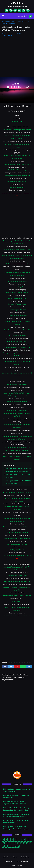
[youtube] (19, 10)
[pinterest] (17, 666)
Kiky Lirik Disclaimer (23, 861)
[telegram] (29, 666)
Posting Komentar (7, 36)
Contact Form (25, 857)
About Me (6, 857)
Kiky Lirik (17, 3)
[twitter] (15, 10)
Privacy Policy (10, 861)
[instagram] (23, 10)
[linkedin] (28, 10)
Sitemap (15, 857)
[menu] (4, 16)
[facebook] (11, 10)
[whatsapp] (6, 10)
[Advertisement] (17, 56)
